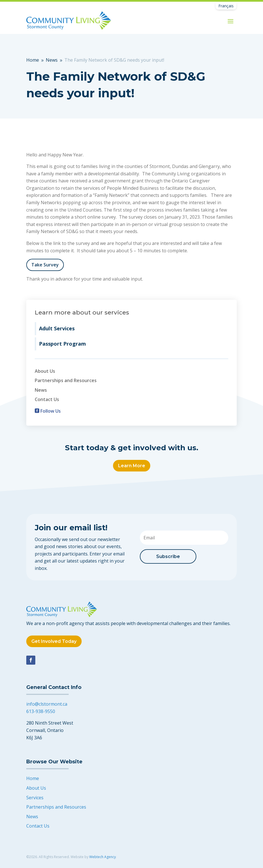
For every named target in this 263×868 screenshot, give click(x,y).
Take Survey (45, 265)
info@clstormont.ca (47, 704)
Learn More (132, 466)
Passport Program (62, 344)
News (41, 390)
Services (35, 798)
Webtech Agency (103, 857)
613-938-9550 (41, 711)
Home (33, 778)
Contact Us (47, 399)
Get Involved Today (54, 641)
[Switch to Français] (226, 6)
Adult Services (57, 328)
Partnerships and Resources (66, 380)
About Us (45, 371)
